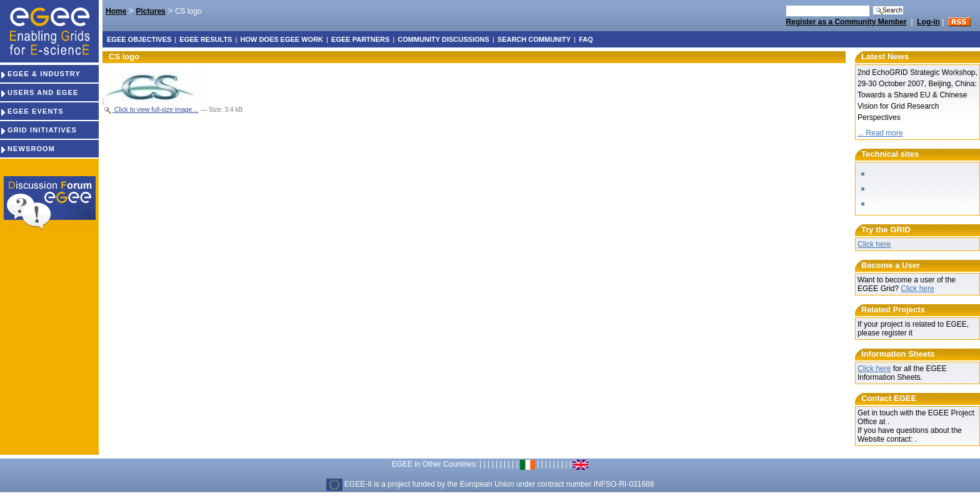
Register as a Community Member (846, 22)
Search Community (534, 39)
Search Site (785, 5)
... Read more (880, 133)
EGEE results (206, 39)
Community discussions (443, 39)
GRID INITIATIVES (38, 130)
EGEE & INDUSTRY (40, 74)
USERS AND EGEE (39, 92)
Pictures (150, 11)
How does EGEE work (282, 39)
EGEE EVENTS (32, 111)
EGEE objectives (139, 39)
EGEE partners (360, 39)
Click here (874, 244)
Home (116, 11)
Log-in (928, 22)
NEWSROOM (27, 149)
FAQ (586, 39)
